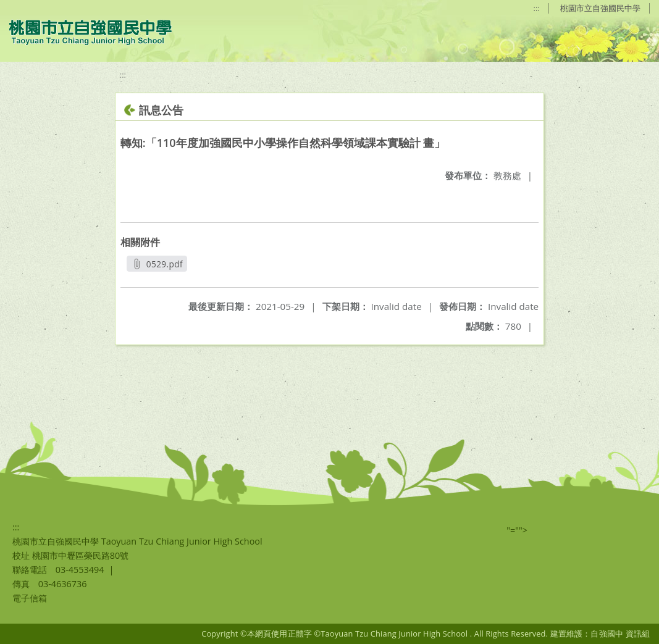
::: (537, 8)
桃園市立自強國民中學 (600, 8)
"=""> (517, 530)
